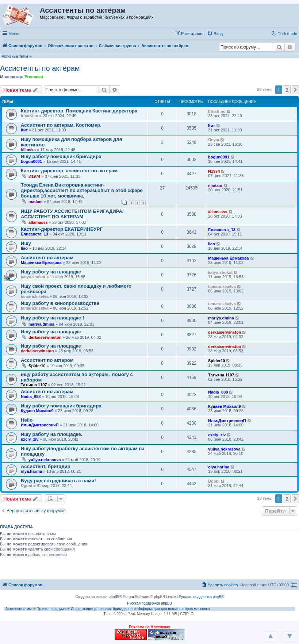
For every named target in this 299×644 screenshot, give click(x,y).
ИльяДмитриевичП (40, 425)
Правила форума (51, 609)
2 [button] (287, 90)
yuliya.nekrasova (45, 460)
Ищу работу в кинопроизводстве (60, 303)
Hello (27, 420)
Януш (214, 140)
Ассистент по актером (47, 360)
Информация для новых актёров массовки (173, 609)
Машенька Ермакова (41, 262)
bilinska (28, 150)
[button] (233, 33)
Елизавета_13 (34, 234)
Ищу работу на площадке (51, 272)
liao (24, 248)
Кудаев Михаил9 (37, 411)
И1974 (34, 176)
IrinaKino (30, 116)
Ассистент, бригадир (46, 466)
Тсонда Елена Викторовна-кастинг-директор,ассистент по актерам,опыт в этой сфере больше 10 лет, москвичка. (82, 190)
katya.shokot (33, 277)
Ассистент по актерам (47, 258)
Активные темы (15, 56)
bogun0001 (31, 161)
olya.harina (31, 471)
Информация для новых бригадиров (102, 609)
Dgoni (26, 486)
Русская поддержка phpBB (201, 597)
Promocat (34, 77)
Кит (24, 130)
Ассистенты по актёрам (40, 68)
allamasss (38, 222)
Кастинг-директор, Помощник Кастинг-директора (79, 111)
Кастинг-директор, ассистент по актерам (69, 171)
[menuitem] (215, 34)
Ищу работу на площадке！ (53, 318)
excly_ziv (30, 439)
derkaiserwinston (45, 337)
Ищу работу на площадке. (51, 434)
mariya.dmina (41, 324)
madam (36, 202)
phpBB (114, 597)
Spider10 (37, 366)
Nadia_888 (31, 396)
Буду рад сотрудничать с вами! (58, 481)
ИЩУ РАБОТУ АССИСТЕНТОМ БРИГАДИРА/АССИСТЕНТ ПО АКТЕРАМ (72, 214)
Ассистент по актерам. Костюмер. (61, 125)
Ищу (26, 243)
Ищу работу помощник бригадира (61, 156)
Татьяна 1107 (34, 385)
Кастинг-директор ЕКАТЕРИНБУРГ (62, 229)
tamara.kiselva (35, 296)
